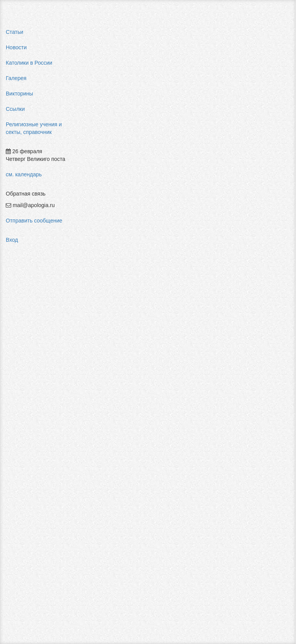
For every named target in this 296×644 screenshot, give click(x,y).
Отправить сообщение (34, 221)
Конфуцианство (212, 459)
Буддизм (100, 451)
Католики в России (29, 63)
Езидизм (100, 486)
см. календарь (24, 174)
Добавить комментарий (117, 601)
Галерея (16, 78)
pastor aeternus (266, 92)
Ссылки (15, 109)
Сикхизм (212, 470)
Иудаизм (155, 486)
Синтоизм (214, 482)
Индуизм (155, 463)
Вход (12, 240)
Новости (16, 47)
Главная (99, 34)
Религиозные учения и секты (154, 34)
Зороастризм (160, 451)
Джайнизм (102, 474)
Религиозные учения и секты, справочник (34, 128)
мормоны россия (268, 162)
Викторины (19, 94)
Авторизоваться (216, 592)
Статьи (14, 32)
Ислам (152, 474)
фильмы (258, 231)
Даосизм (100, 463)
